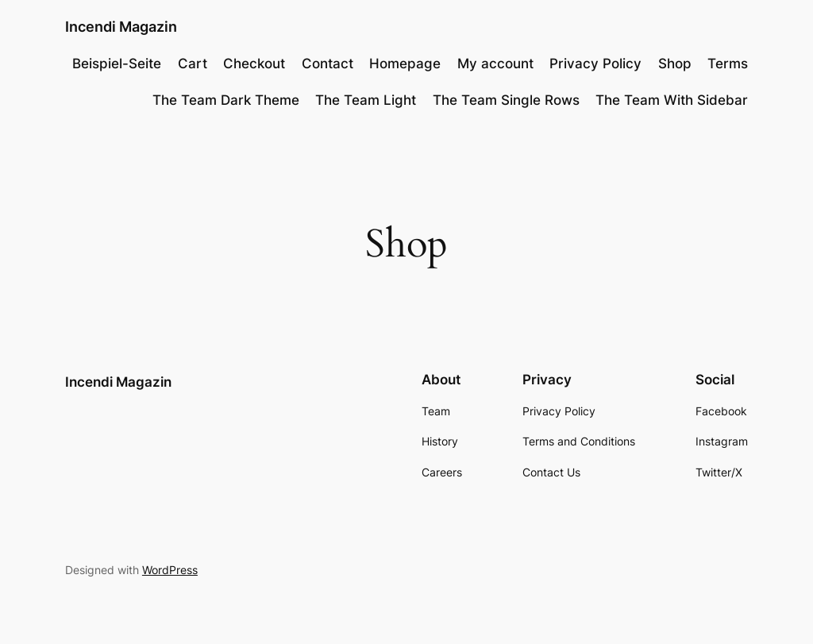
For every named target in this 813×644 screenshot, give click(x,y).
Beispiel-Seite (117, 64)
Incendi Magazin (121, 27)
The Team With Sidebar (672, 100)
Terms (728, 64)
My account (495, 64)
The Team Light (366, 100)
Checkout (254, 64)
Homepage (405, 64)
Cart (193, 64)
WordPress (170, 570)
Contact (328, 64)
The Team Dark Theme (226, 100)
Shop (675, 64)
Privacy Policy (595, 64)
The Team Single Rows (506, 100)
